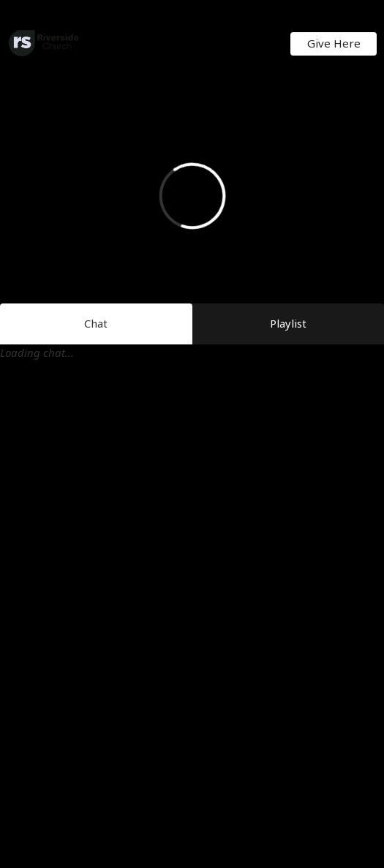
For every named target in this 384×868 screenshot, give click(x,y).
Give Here (334, 43)
